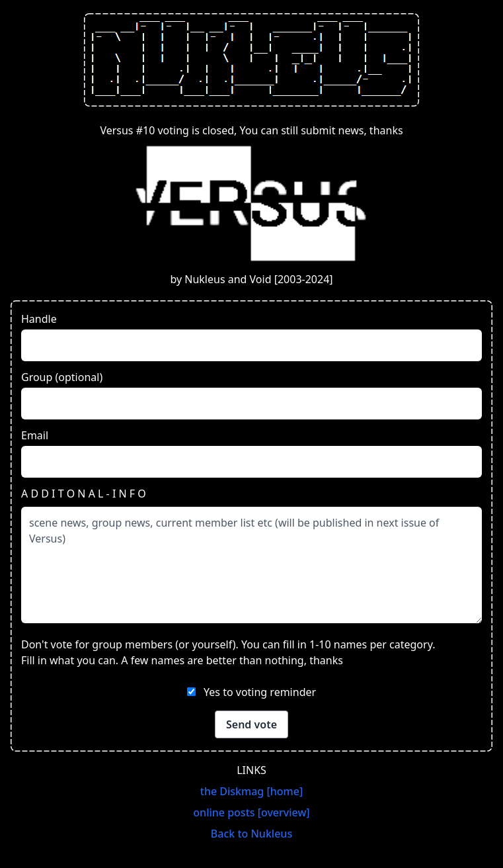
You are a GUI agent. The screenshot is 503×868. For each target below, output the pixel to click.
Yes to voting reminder (260, 692)
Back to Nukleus (251, 834)
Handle (39, 319)
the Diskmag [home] (251, 791)
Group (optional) (62, 377)
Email (35, 435)
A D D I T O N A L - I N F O (84, 494)
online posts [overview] (251, 812)
